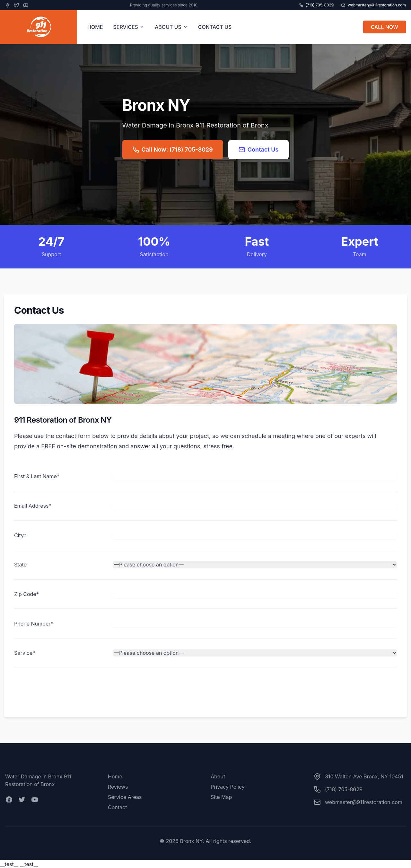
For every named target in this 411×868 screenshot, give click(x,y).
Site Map (221, 797)
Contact (117, 807)
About (218, 776)
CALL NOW (385, 27)
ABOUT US (171, 27)
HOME (95, 27)
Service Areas (125, 797)
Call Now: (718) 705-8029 (173, 149)
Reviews (118, 787)
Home (115, 776)
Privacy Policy (228, 787)
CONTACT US (215, 27)
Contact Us (259, 149)
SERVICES (129, 27)
